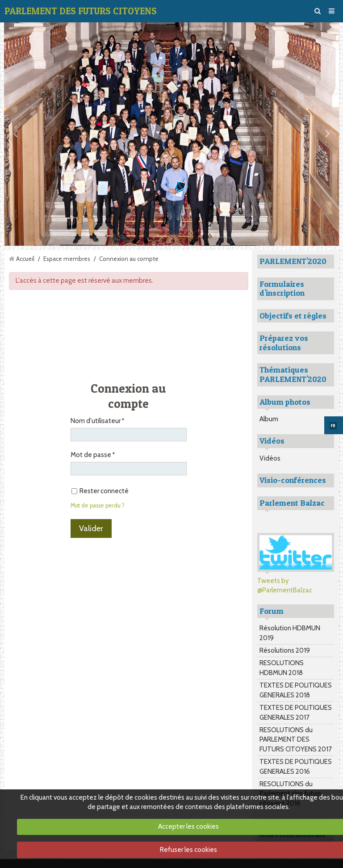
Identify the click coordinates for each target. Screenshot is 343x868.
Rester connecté (100, 491)
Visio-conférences (293, 480)
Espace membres (67, 259)
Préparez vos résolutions (284, 343)
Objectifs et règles (293, 316)
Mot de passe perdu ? (98, 505)
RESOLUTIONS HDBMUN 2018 (282, 668)
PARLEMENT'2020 (293, 261)
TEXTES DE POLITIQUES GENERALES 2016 (296, 766)
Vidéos (270, 458)
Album (269, 419)
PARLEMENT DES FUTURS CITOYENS (81, 11)
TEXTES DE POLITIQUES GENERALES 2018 (296, 690)
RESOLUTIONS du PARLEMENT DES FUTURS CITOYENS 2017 (296, 740)
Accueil (25, 259)
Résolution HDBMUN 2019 (290, 633)
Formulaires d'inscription (282, 289)
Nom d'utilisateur (96, 421)
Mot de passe (91, 455)
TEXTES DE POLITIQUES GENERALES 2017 (296, 712)
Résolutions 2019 (285, 650)
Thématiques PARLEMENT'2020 (293, 374)
